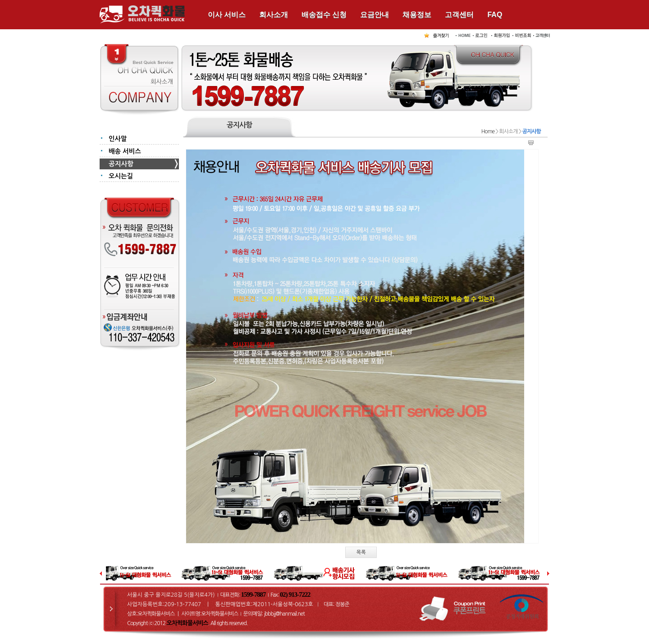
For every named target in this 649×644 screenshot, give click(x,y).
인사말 (118, 139)
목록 (361, 552)
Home (488, 132)
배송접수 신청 (324, 15)
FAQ (495, 15)
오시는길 (121, 176)
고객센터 (459, 15)
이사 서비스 (227, 15)
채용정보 (417, 15)
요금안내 (375, 15)
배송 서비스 (125, 151)
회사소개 (274, 15)
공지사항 (121, 164)
